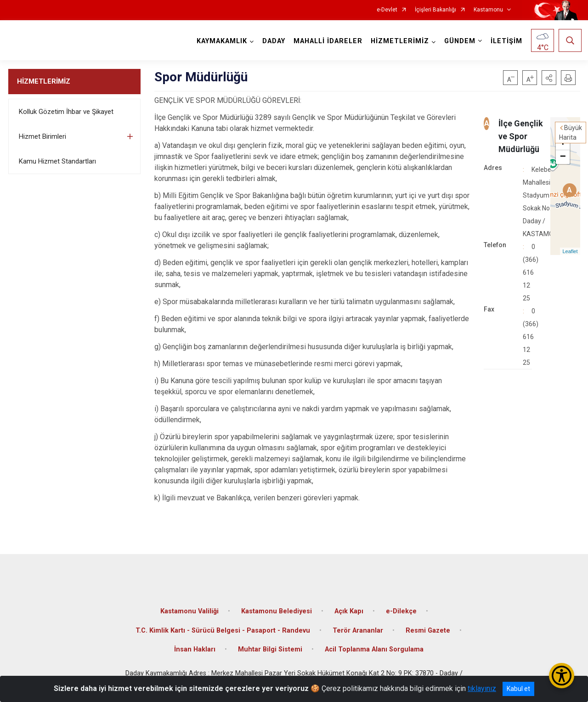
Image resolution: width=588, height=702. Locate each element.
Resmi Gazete (428, 625)
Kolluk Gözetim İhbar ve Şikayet (66, 112)
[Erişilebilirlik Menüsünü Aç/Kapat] (562, 676)
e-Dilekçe (401, 606)
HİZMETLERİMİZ (44, 81)
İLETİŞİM (505, 41)
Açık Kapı (349, 606)
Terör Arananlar (358, 625)
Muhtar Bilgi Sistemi (270, 644)
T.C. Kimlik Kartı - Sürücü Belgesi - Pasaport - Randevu (223, 625)
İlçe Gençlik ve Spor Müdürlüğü (521, 136)
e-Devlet (387, 10)
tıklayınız (482, 688)
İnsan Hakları (195, 644)
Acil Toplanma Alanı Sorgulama (374, 644)
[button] (549, 78)
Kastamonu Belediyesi (277, 606)
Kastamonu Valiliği (189, 606)
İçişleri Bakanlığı (435, 10)
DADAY (272, 41)
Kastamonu (488, 10)
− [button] (563, 157)
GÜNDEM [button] (458, 41)
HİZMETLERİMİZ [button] (399, 41)
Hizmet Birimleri (42, 136)
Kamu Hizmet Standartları (57, 161)
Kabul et (518, 689)
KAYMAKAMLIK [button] (220, 41)
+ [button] (563, 143)
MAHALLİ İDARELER (327, 41)
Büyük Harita (571, 133)
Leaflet (570, 251)
